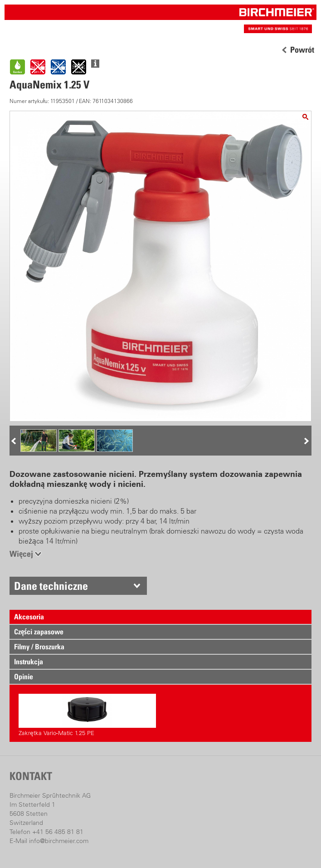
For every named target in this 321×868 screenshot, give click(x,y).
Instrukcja (29, 662)
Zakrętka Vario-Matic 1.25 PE (87, 715)
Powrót (302, 50)
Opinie (24, 677)
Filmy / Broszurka (39, 647)
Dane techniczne (51, 586)
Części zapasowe (39, 632)
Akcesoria (29, 617)
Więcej (21, 554)
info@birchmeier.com (59, 841)
